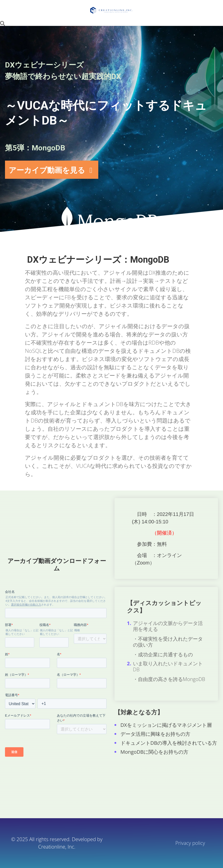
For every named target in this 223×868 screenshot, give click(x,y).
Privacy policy (191, 843)
